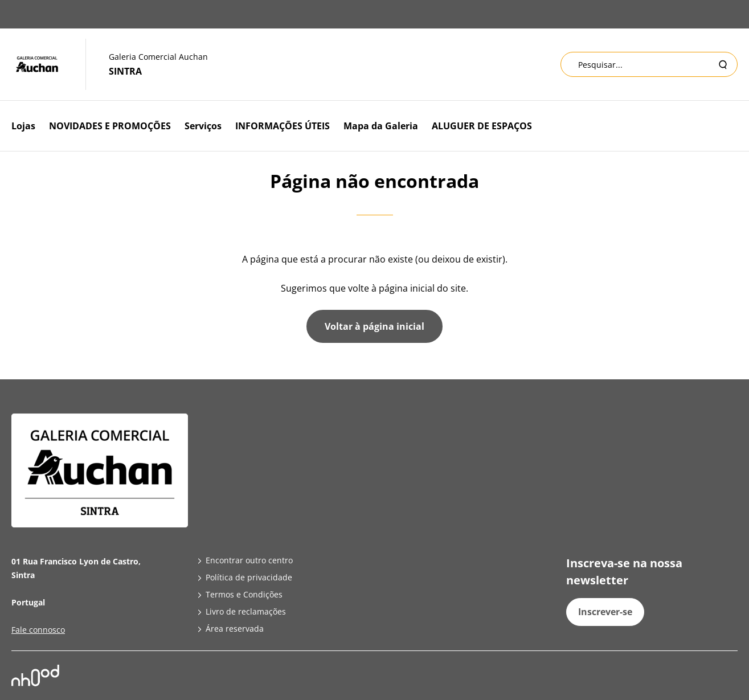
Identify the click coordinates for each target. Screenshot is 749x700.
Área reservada (235, 629)
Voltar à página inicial (375, 326)
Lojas (23, 126)
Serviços (203, 126)
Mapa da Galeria (381, 126)
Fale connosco (38, 630)
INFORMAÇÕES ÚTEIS (283, 126)
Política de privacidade (249, 577)
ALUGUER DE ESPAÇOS (482, 126)
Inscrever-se (605, 612)
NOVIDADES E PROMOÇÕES (110, 126)
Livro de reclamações (246, 611)
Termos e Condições (244, 594)
